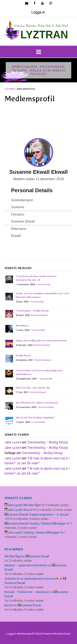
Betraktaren (22, 326)
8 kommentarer (42, 345)
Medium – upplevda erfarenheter (26, 565)
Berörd (28, 510)
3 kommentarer (43, 360)
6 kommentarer (39, 315)
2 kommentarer (46, 407)
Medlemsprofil (26, 634)
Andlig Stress (23, 356)
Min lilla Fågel (32, 505)
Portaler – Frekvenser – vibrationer (27, 592)
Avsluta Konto (63, 634)
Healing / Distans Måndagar (47, 524)
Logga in (38, 12)
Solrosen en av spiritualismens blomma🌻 (32, 579)
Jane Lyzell (13, 442)
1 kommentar (43, 285)
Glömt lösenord (44, 634)
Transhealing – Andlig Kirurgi (32, 311)
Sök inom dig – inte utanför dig (33, 388)
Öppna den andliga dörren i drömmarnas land (41, 341)
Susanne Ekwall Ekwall (38, 172)
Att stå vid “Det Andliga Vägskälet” (35, 418)
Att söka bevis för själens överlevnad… (37, 403)
